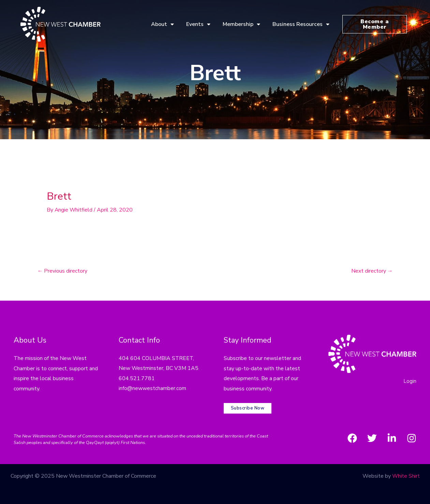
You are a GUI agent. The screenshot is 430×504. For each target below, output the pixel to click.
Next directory (372, 271)
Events (198, 24)
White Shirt (406, 475)
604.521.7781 (137, 379)
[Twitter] (372, 436)
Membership (241, 24)
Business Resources (301, 24)
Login (410, 381)
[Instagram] (412, 436)
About (162, 24)
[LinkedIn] (392, 436)
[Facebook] (352, 436)
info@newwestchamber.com (152, 389)
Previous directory (63, 271)
